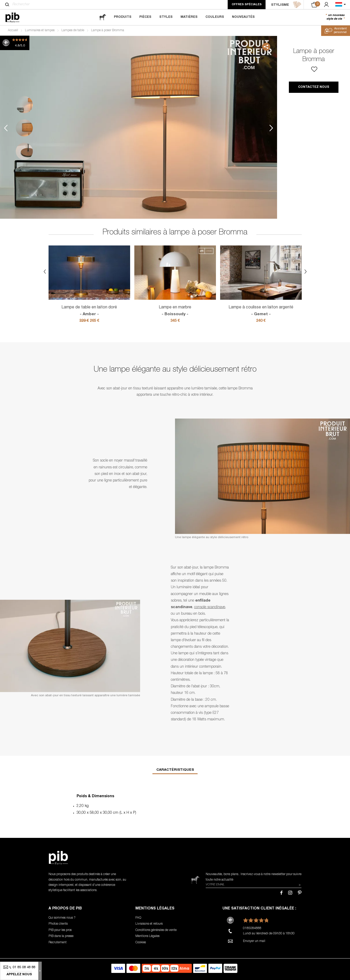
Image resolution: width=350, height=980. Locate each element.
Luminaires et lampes (40, 30)
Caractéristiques (175, 770)
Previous (6, 128)
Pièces (145, 17)
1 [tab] (24, 105)
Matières (189, 17)
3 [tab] (24, 151)
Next (271, 128)
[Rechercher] (7, 4)
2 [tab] (24, 128)
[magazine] (103, 17)
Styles (166, 17)
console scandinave (210, 607)
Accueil (13, 30)
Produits (123, 17)
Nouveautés (243, 17)
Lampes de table (73, 30)
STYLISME (286, 5)
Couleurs (215, 17)
